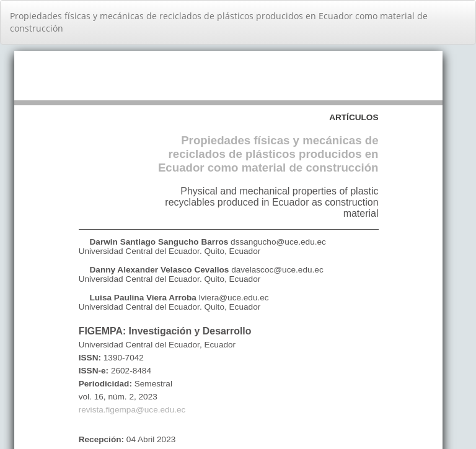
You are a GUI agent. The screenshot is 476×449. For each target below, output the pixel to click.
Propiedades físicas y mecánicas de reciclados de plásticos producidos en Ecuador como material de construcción (219, 22)
